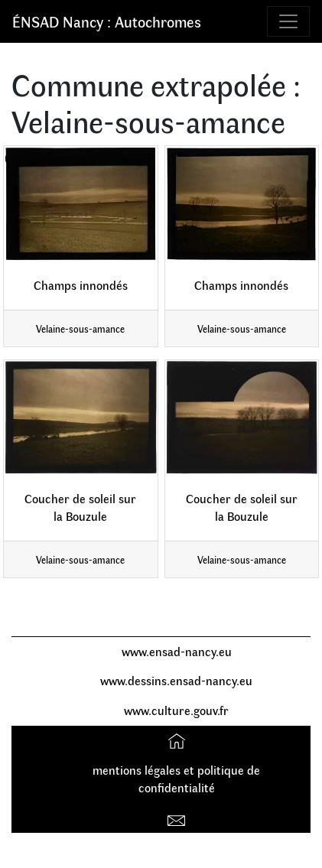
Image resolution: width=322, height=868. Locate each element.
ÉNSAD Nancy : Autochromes (107, 21)
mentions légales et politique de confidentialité (176, 779)
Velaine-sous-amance (80, 328)
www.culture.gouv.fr (176, 710)
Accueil (179, 740)
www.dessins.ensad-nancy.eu (176, 680)
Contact (179, 817)
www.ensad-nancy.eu (177, 651)
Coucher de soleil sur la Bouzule (80, 507)
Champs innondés (81, 285)
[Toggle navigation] (288, 21)
